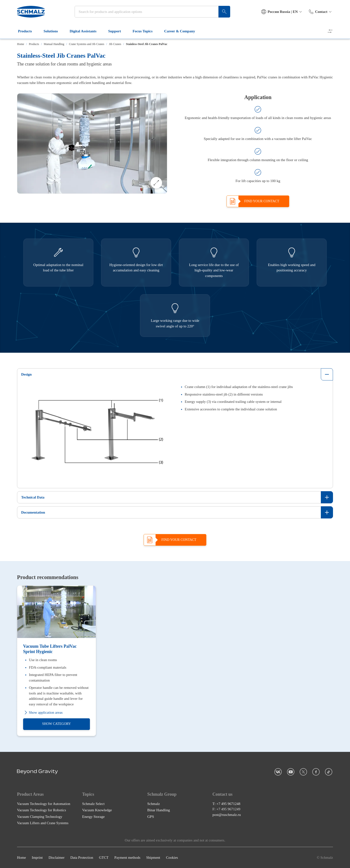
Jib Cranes (115, 44)
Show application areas (43, 713)
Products (28, 31)
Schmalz (154, 803)
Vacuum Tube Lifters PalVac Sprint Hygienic (50, 649)
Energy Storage (93, 816)
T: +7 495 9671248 (226, 803)
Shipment (153, 858)
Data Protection (82, 858)
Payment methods (127, 858)
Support (118, 31)
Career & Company (183, 31)
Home (21, 44)
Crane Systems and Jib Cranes (87, 44)
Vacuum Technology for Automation (44, 803)
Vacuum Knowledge (97, 810)
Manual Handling (54, 44)
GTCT (104, 858)
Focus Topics (145, 31)
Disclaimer (57, 858)
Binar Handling (159, 810)
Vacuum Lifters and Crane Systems (43, 823)
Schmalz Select (93, 803)
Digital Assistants (86, 31)
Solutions (54, 31)
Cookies (172, 858)
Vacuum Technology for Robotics (42, 810)
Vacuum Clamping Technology (40, 816)
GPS (151, 816)
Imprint (37, 858)
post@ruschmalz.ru (227, 814)
